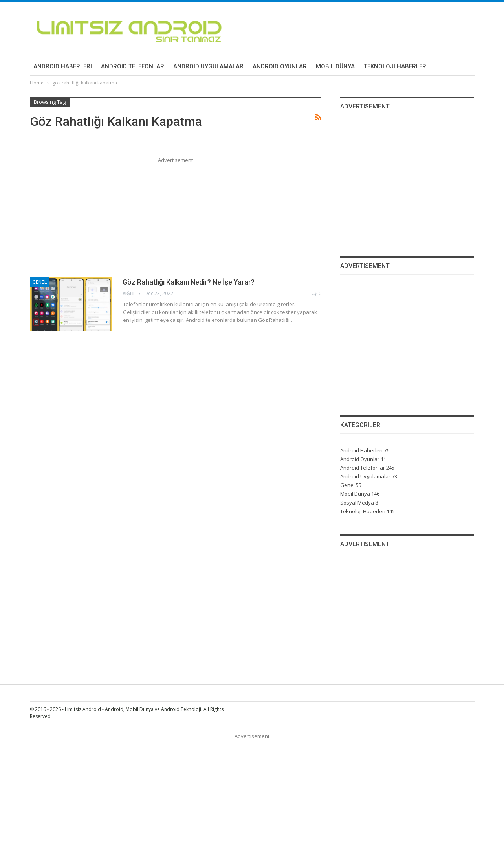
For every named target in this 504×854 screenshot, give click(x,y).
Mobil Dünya (335, 66)
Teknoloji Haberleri (396, 66)
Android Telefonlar (133, 66)
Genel (40, 282)
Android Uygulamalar (208, 66)
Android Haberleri (63, 66)
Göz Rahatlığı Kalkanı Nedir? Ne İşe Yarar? (189, 282)
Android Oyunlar (280, 66)
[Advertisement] (176, 219)
